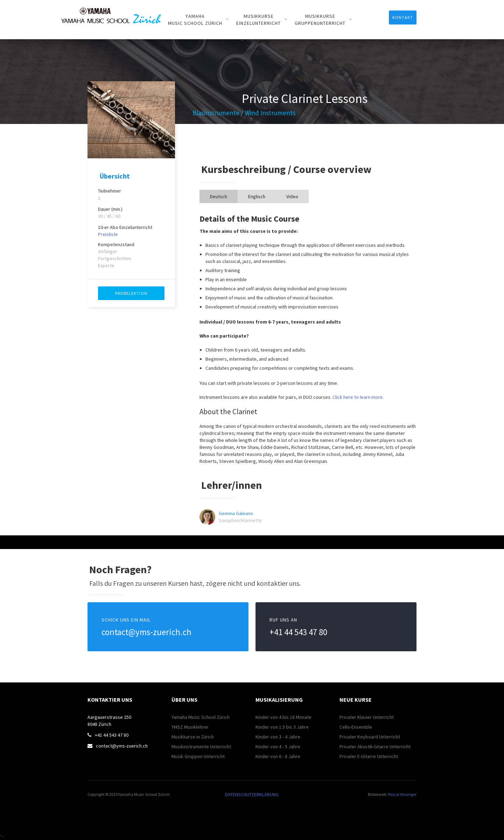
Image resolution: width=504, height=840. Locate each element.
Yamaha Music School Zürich (201, 717)
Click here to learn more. (358, 397)
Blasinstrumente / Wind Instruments (244, 113)
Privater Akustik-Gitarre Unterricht (375, 747)
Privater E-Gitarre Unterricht (369, 756)
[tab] (219, 196)
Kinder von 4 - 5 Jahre (278, 747)
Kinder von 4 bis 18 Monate (283, 717)
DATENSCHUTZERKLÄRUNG (252, 794)
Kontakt (403, 17)
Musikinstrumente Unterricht (201, 747)
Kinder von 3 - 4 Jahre (278, 737)
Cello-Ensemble (356, 727)
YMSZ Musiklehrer (190, 727)
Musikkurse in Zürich (193, 737)
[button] (199, 20)
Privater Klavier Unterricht (367, 717)
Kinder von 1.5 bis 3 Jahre (282, 727)
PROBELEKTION (131, 293)
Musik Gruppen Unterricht (198, 756)
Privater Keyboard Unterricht (370, 737)
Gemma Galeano (236, 513)
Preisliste (108, 234)
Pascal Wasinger (402, 794)
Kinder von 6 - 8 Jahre (278, 756)
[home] (111, 12)
